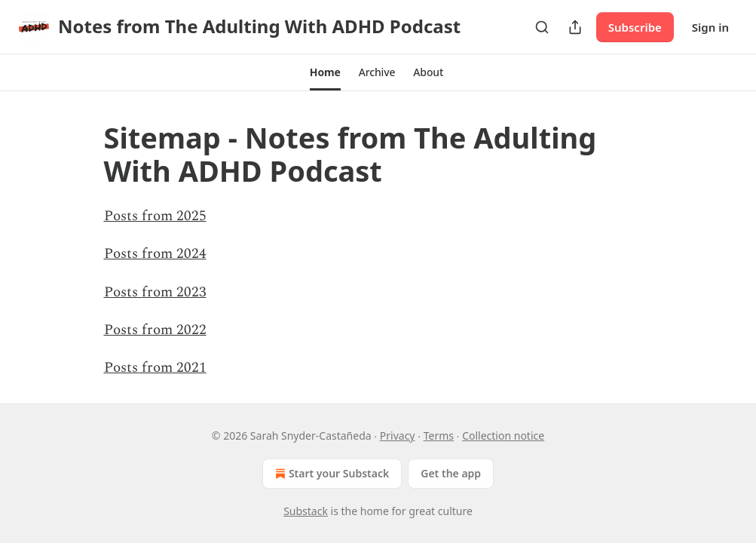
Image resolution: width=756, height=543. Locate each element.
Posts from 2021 (155, 368)
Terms (439, 436)
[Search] (542, 27)
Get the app (451, 473)
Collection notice (503, 436)
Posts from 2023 (155, 292)
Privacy (398, 436)
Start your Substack (331, 474)
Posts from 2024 (155, 254)
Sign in (710, 27)
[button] (325, 72)
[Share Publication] (575, 27)
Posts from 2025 (155, 216)
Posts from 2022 (155, 330)
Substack (306, 511)
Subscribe (635, 27)
